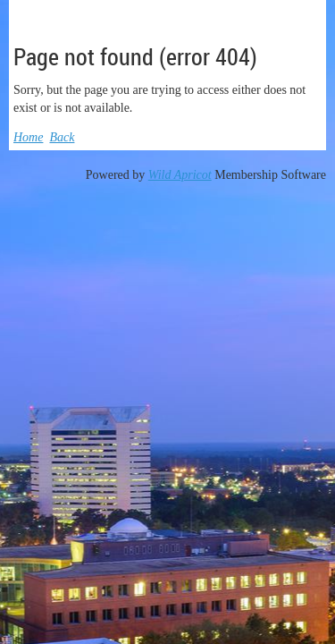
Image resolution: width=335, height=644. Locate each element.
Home (28, 137)
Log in (304, 13)
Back (62, 137)
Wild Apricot (180, 175)
